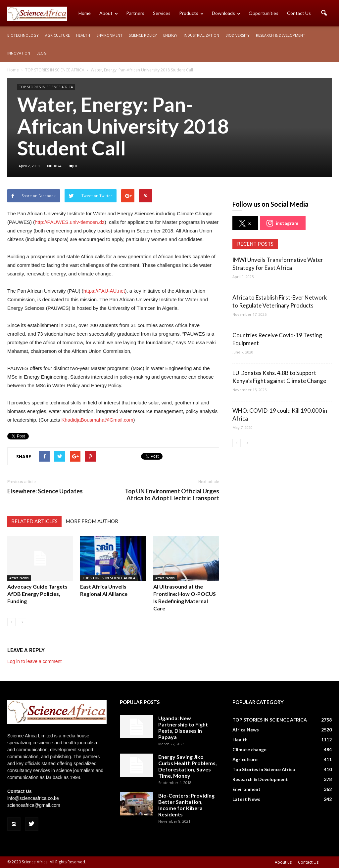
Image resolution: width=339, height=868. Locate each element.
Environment (109, 35)
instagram (282, 223)
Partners (135, 13)
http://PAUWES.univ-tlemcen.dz (70, 222)
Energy (170, 35)
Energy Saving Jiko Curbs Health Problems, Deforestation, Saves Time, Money (188, 766)
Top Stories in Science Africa (264, 769)
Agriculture (57, 35)
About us (283, 862)
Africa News (19, 578)
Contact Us (299, 13)
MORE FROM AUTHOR (92, 521)
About (109, 13)
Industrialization (201, 35)
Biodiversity (238, 35)
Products (191, 13)
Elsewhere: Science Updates (45, 491)
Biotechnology (23, 35)
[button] (324, 13)
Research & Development (281, 35)
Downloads (226, 13)
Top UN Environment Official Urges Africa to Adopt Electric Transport (172, 495)
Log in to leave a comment (34, 661)
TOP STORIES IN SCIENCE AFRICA (46, 87)
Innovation (19, 53)
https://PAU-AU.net (104, 291)
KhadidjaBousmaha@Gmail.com (97, 420)
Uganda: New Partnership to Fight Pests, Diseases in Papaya (183, 727)
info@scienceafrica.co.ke (33, 798)
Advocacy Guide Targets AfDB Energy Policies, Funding (37, 594)
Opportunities (264, 13)
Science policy (143, 35)
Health (83, 35)
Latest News (246, 799)
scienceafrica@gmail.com (34, 805)
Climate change (249, 749)
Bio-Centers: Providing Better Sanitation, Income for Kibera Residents (186, 805)
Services (162, 13)
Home (85, 13)
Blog (42, 53)
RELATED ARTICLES (34, 521)
